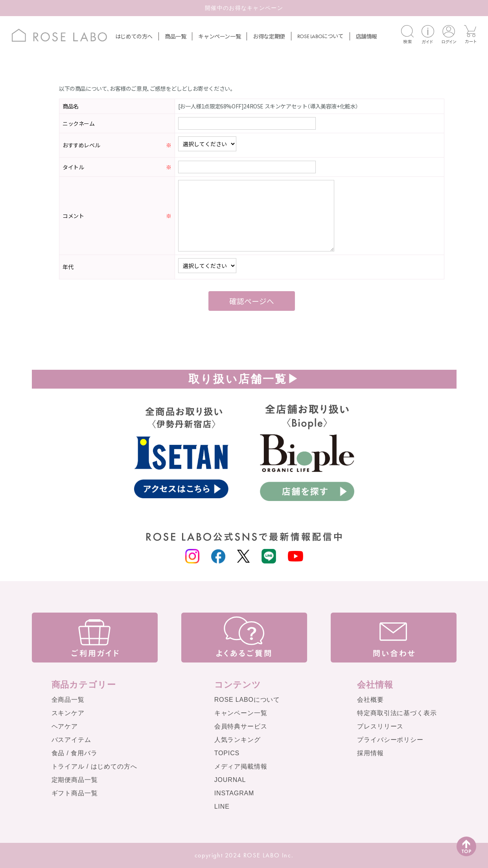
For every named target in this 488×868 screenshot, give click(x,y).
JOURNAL (230, 780)
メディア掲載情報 (241, 766)
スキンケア (68, 713)
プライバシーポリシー (390, 740)
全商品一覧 (68, 700)
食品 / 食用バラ (75, 753)
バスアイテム (71, 740)
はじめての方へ (134, 36)
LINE (222, 807)
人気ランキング (238, 740)
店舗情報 (366, 36)
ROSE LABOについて (247, 700)
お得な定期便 (269, 36)
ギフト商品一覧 (75, 793)
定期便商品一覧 (75, 780)
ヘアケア (65, 726)
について (320, 36)
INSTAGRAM (234, 793)
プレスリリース (380, 726)
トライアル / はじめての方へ (94, 766)
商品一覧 (175, 36)
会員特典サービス (241, 726)
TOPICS (227, 753)
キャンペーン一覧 (219, 36)
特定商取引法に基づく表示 (397, 713)
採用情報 (370, 753)
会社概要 (370, 700)
